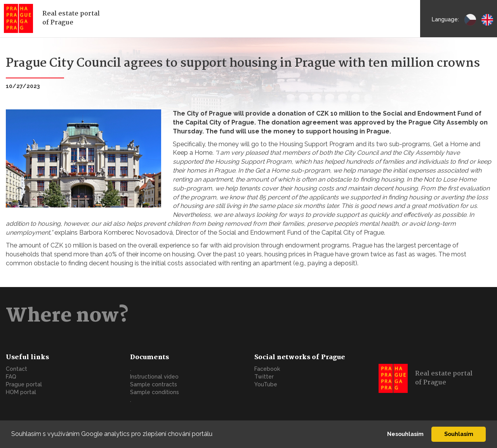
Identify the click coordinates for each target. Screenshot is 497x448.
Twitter (264, 377)
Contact (17, 369)
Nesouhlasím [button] (405, 434)
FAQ (11, 377)
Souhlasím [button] (459, 434)
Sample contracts (154, 384)
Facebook (267, 369)
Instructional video (154, 377)
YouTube (266, 384)
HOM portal (21, 392)
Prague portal (24, 384)
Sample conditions (155, 392)
